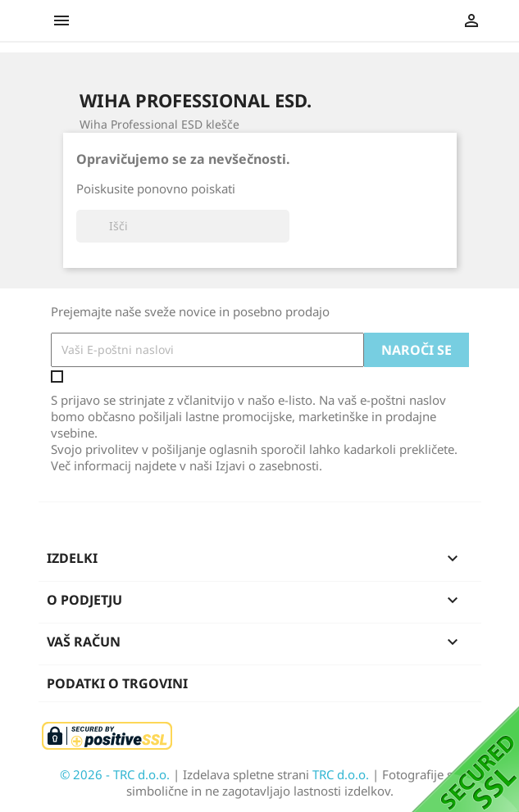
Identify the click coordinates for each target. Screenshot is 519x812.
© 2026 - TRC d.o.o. (116, 774)
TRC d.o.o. (342, 774)
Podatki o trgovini (117, 683)
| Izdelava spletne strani (243, 774)
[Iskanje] (183, 226)
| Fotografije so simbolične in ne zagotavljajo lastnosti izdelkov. (293, 783)
